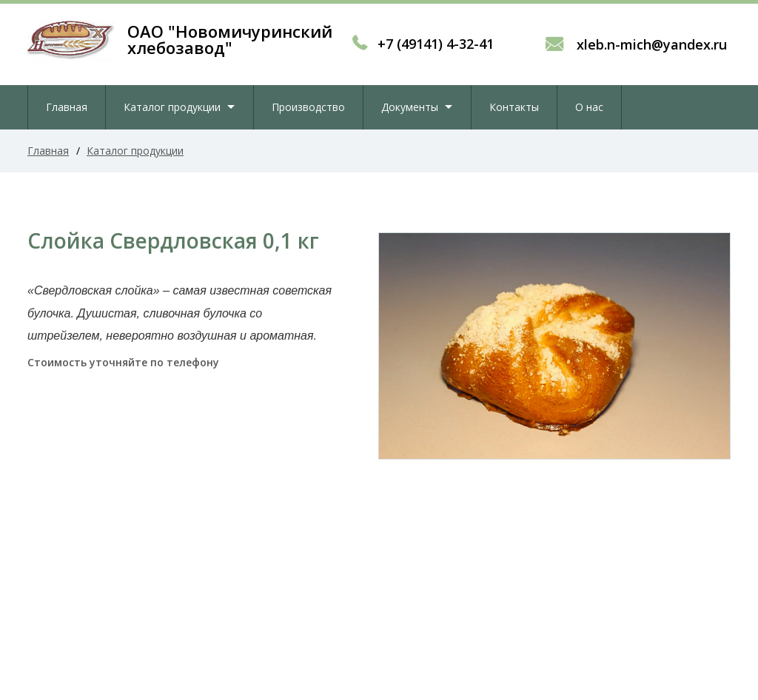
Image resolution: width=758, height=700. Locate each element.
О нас (589, 107)
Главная (67, 107)
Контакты (514, 107)
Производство (308, 107)
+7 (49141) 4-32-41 (436, 44)
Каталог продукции (172, 107)
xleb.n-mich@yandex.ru (650, 44)
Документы (410, 107)
